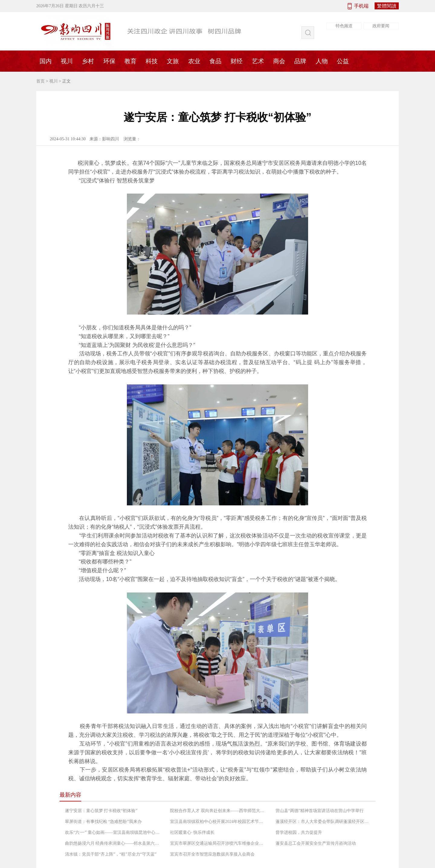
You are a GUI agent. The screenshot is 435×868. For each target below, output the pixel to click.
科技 (152, 61)
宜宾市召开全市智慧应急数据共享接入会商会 (212, 854)
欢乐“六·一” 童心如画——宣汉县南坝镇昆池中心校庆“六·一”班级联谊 (113, 832)
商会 (279, 61)
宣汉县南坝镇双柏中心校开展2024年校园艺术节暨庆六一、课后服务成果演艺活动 (218, 822)
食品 (215, 61)
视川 (67, 61)
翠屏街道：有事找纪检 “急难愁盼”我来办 (103, 822)
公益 (343, 61)
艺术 (258, 61)
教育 (130, 61)
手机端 (361, 6)
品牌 (300, 61)
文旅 (173, 61)
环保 (109, 61)
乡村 (88, 61)
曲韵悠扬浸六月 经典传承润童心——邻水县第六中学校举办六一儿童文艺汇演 (113, 843)
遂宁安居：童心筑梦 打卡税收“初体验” (101, 811)
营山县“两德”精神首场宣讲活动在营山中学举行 (320, 811)
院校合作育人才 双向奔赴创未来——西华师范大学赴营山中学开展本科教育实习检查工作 (218, 811)
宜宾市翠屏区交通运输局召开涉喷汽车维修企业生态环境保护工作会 (218, 843)
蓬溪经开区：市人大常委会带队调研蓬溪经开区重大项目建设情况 (324, 822)
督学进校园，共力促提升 (299, 832)
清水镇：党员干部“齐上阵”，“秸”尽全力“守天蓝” (111, 854)
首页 (40, 81)
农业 (194, 61)
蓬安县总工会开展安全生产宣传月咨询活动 (316, 843)
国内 (46, 61)
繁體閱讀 (387, 6)
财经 (237, 61)
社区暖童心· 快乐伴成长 (192, 832)
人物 (322, 61)
